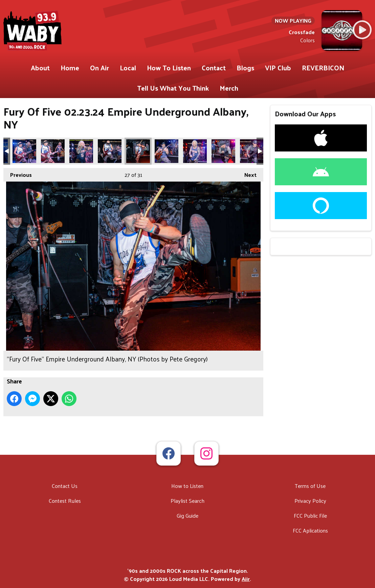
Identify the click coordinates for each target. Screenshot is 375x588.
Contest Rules (65, 501)
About (40, 68)
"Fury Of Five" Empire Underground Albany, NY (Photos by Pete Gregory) (24, 151)
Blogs (245, 68)
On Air (100, 68)
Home (70, 68)
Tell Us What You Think (173, 88)
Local (128, 68)
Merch (229, 88)
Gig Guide (187, 515)
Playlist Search (187, 501)
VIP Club (278, 68)
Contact (214, 68)
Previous (18, 174)
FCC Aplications (310, 530)
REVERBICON (323, 68)
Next (247, 174)
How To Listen (169, 68)
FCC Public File (310, 515)
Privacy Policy (310, 501)
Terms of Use (310, 486)
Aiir (246, 579)
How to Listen (187, 486)
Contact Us (65, 486)
